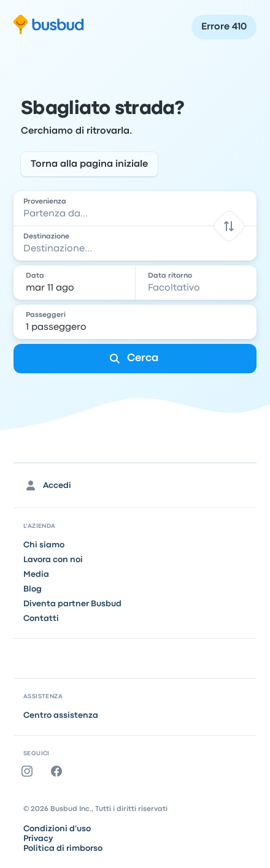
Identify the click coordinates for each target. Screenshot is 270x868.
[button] (229, 226)
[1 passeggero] (136, 322)
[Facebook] (59, 771)
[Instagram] (29, 771)
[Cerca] (135, 359)
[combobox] (135, 208)
